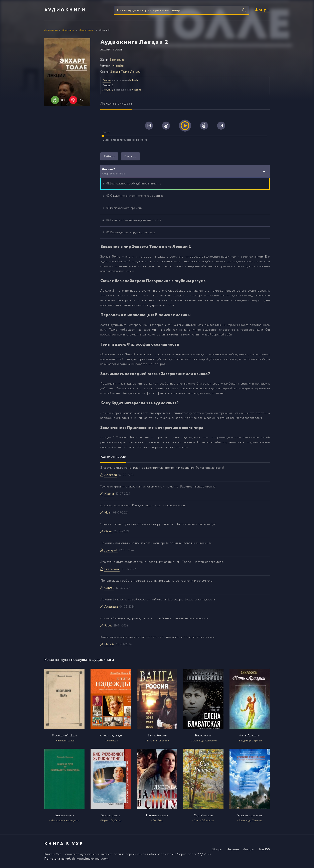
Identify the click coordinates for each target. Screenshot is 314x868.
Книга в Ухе (53, 855)
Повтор (130, 158)
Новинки (233, 850)
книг (140, 855)
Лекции (107, 81)
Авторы (249, 850)
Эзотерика (117, 61)
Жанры (262, 11)
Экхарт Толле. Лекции (125, 73)
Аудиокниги (65, 11)
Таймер (109, 158)
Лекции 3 (108, 91)
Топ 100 (264, 850)
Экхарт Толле (112, 51)
